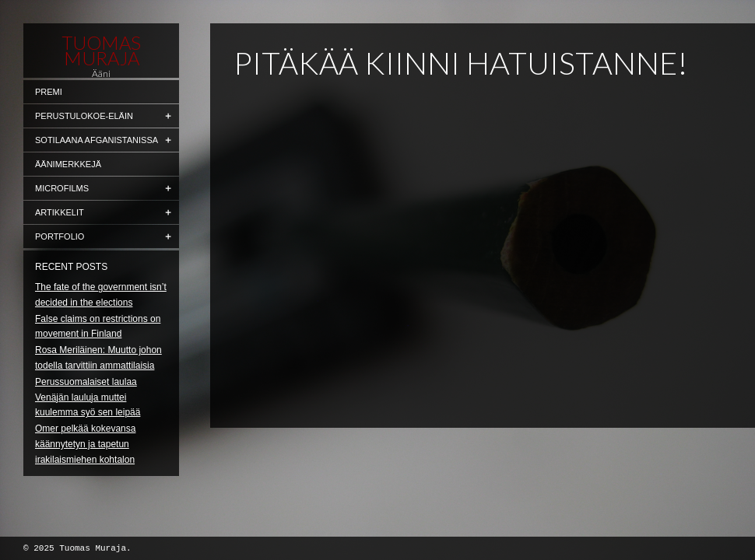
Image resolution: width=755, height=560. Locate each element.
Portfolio (60, 236)
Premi (49, 92)
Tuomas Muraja (101, 51)
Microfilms (62, 188)
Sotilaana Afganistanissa (97, 140)
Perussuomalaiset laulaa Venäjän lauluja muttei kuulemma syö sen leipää (88, 397)
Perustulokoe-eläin (84, 116)
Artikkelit (60, 212)
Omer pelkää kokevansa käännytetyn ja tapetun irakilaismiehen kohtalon (85, 444)
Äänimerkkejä (68, 164)
